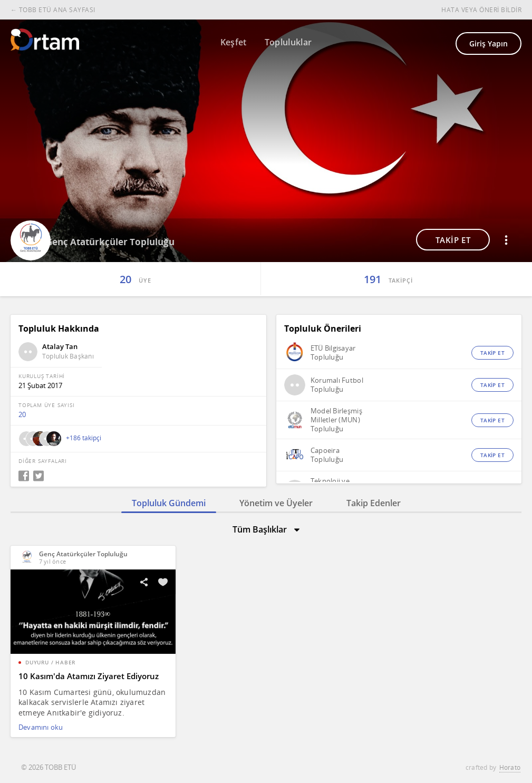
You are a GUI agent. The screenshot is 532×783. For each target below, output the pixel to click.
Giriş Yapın (489, 43)
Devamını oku (41, 727)
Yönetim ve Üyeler (276, 503)
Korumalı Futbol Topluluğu (337, 385)
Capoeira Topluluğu (327, 455)
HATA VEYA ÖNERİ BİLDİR (481, 10)
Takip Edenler (374, 503)
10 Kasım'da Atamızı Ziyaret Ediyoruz (89, 676)
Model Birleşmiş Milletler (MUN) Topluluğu (336, 420)
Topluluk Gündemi (169, 503)
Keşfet (234, 42)
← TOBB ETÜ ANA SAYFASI (53, 10)
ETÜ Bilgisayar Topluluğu (333, 353)
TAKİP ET (453, 240)
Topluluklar (288, 42)
